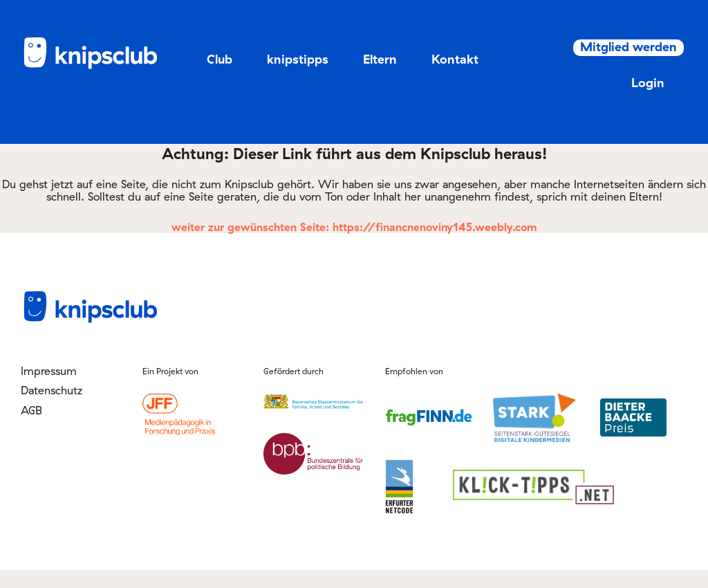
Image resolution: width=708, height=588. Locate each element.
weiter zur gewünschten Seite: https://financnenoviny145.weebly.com (354, 245)
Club (220, 59)
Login (633, 101)
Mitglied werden (618, 59)
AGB (31, 428)
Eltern (380, 59)
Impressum (49, 389)
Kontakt (455, 59)
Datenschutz (52, 408)
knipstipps (298, 59)
